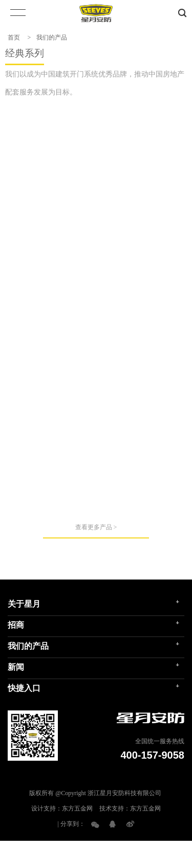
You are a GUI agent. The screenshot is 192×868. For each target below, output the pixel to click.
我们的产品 (52, 37)
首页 (14, 37)
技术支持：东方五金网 (130, 836)
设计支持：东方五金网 (62, 836)
